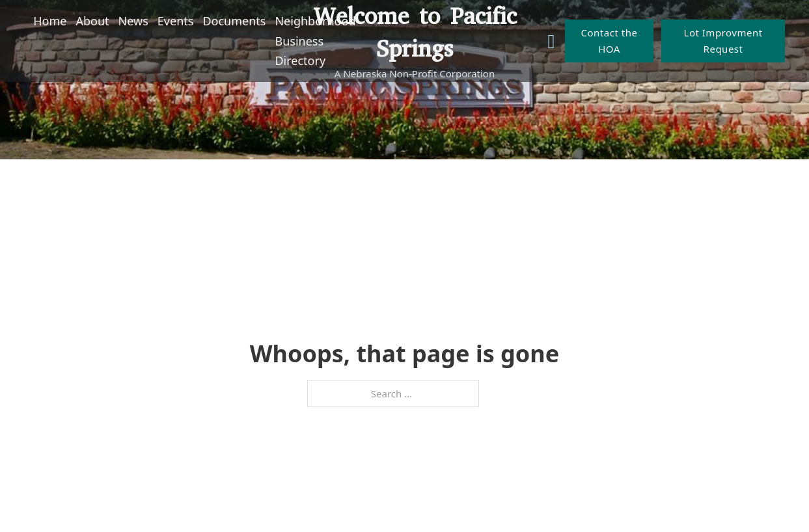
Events (176, 21)
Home (50, 21)
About (93, 21)
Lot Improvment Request (723, 41)
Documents (234, 21)
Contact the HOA (610, 41)
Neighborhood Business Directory (315, 41)
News (133, 21)
